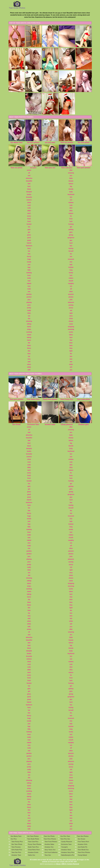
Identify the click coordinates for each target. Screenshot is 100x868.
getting (71, 229)
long (71, 270)
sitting (29, 324)
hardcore (29, 246)
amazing (71, 173)
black (29, 189)
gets (29, 229)
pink (71, 300)
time (29, 354)
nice (29, 286)
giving (71, 235)
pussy (71, 308)
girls (71, 232)
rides (29, 313)
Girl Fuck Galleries (51, 852)
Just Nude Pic (83, 847)
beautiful (29, 181)
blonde (71, 189)
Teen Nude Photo (33, 839)
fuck (71, 221)
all (29, 173)
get (71, 227)
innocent (71, 259)
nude (29, 289)
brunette (29, 197)
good (29, 238)
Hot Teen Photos (33, 836)
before (71, 184)
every (29, 216)
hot (71, 256)
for (71, 216)
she (29, 319)
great (29, 240)
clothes (71, 203)
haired (29, 243)
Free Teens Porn (83, 842)
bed (29, 184)
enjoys (71, 213)
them (29, 345)
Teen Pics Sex (65, 839)
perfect (29, 297)
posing (71, 305)
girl (29, 232)
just (29, 265)
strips (29, 329)
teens (29, 340)
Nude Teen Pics (33, 847)
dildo (29, 211)
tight (71, 351)
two (71, 356)
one (29, 292)
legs (29, 267)
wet (71, 362)
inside (29, 262)
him (29, 254)
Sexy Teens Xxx (50, 850)
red (71, 310)
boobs (29, 194)
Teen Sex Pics (16, 852)
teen (71, 337)
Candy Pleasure (67, 842)
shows (71, 321)
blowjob (29, 192)
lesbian (71, 267)
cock (29, 205)
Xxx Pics (14, 839)
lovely (71, 273)
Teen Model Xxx (83, 850)
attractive (29, 178)
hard (71, 243)
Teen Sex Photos (83, 836)
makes (71, 278)
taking (29, 337)
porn (29, 305)
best (29, 186)
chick (29, 203)
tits (71, 354)
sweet (29, 335)
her (29, 251)
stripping (71, 327)
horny (29, 256)
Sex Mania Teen (16, 836)
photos (71, 297)
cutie (29, 208)
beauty (71, 181)
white (29, 367)
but (71, 197)
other (71, 292)
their (71, 343)
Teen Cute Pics (33, 842)
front (29, 221)
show (71, 319)
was (71, 359)
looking (29, 273)
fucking (71, 224)
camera (29, 200)
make (29, 278)
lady (71, 265)
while (71, 364)
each (29, 213)
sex (29, 316)
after (71, 170)
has (71, 246)
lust (71, 275)
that (71, 340)
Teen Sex (48, 855)
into (71, 262)
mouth (71, 281)
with (29, 370)
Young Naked (82, 855)
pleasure (71, 302)
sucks (71, 332)
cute (71, 205)
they (71, 348)
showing (29, 321)
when (29, 364)
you (71, 370)
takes (71, 335)
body (71, 192)
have (29, 248)
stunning (71, 329)
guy (71, 240)
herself (71, 251)
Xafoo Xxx (32, 855)
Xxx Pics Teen (65, 836)
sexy (71, 316)
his (71, 254)
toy (29, 356)
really (29, 310)
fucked (29, 224)
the (29, 343)
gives (29, 235)
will (71, 367)
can (71, 200)
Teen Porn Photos (50, 839)
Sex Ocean (82, 839)
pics (29, 300)
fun (29, 227)
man (29, 281)
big (71, 186)
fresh (29, 219)
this (29, 351)
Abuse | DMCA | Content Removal (68, 864)
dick (71, 208)
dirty (71, 211)
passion (71, 294)
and (29, 176)
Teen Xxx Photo (49, 836)
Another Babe (49, 844)
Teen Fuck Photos (51, 842)
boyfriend (71, 194)
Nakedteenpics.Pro (68, 855)
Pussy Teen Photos (35, 844)
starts (29, 327)
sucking (29, 332)
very (29, 359)
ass (71, 176)
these (29, 348)
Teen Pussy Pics (17, 842)
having (71, 248)
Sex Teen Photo (17, 844)
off (71, 289)
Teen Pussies (16, 847)
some (71, 324)
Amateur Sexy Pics (68, 852)
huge (29, 259)
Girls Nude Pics (17, 850)
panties (29, 294)
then (71, 345)
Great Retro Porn (34, 850)
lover (29, 275)
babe (71, 178)
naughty (71, 283)
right (71, 313)
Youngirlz (65, 847)
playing (29, 302)
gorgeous (71, 238)
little (29, 270)
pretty (29, 308)
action (29, 170)
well (29, 362)
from (71, 219)
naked (29, 283)
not (71, 286)
